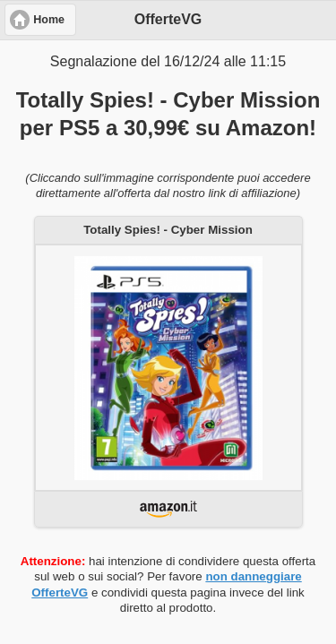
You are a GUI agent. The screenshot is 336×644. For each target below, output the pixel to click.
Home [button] (49, 20)
